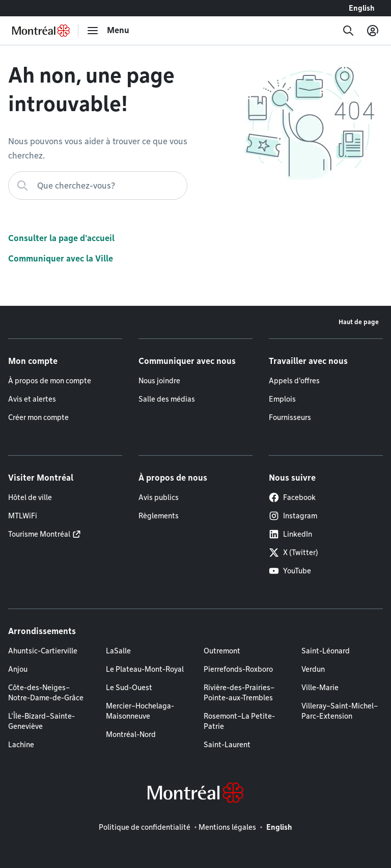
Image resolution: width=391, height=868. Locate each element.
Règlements (159, 516)
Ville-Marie (320, 688)
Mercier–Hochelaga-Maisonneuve (140, 711)
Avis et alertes (32, 399)
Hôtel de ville (30, 497)
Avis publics (159, 497)
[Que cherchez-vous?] (98, 186)
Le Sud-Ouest (129, 688)
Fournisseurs (290, 417)
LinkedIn (290, 534)
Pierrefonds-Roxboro (238, 669)
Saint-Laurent (227, 745)
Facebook (292, 497)
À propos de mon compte (50, 381)
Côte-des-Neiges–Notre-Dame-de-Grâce (46, 693)
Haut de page (359, 322)
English (362, 8)
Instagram (293, 516)
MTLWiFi (23, 516)
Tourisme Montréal (39, 534)
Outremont (222, 651)
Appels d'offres (294, 381)
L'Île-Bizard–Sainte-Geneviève (41, 721)
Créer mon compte (38, 417)
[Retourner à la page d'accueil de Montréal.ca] (41, 31)
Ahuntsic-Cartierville (43, 651)
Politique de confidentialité (145, 827)
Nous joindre (159, 381)
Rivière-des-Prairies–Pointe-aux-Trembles (239, 693)
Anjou (18, 669)
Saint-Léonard (326, 651)
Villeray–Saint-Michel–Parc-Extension (340, 711)
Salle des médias (167, 399)
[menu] (108, 31)
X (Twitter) (294, 553)
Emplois (282, 399)
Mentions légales (227, 827)
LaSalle (118, 651)
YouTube (290, 571)
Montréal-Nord (131, 734)
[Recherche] (348, 31)
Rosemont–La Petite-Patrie (239, 721)
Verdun (313, 669)
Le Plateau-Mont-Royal (145, 669)
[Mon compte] (373, 31)
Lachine (21, 745)
